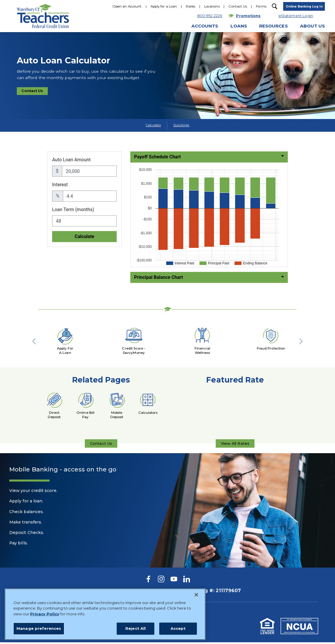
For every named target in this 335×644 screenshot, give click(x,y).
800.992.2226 (111, 593)
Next (299, 341)
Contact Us (35, 92)
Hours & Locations (186, 49)
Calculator (153, 125)
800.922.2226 (144, 49)
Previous (36, 341)
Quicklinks (181, 125)
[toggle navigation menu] (303, 7)
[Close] (196, 627)
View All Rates (235, 446)
